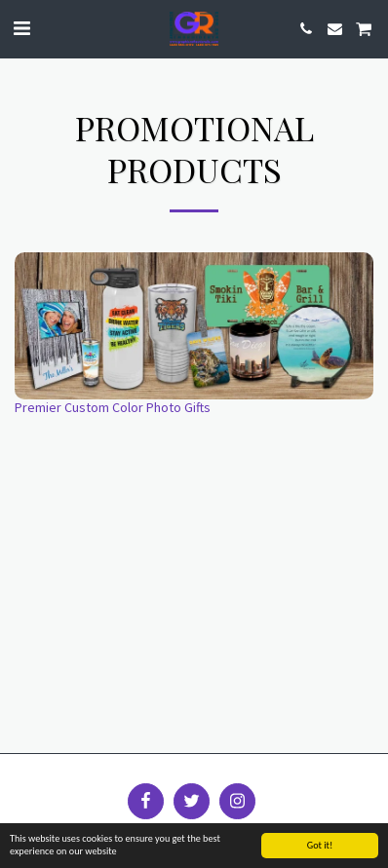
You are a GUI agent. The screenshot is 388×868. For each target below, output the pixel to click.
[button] (21, 28)
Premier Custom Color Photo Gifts (113, 407)
